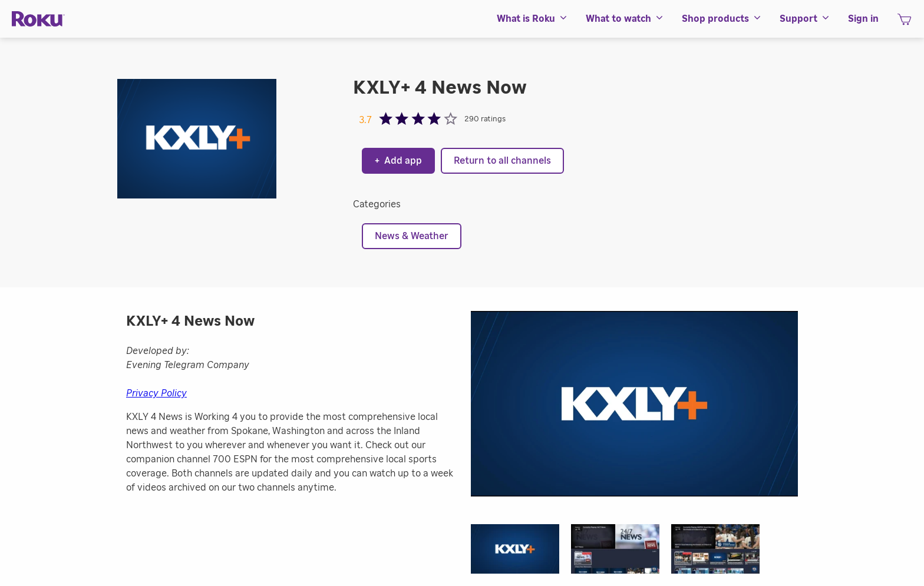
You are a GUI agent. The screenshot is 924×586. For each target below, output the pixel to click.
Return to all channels (502, 161)
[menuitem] (532, 19)
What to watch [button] (625, 19)
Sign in (863, 19)
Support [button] (805, 19)
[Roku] (38, 19)
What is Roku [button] (532, 19)
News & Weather (412, 236)
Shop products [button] (722, 19)
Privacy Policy (156, 393)
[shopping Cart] (904, 23)
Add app (398, 161)
